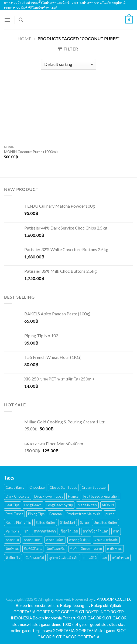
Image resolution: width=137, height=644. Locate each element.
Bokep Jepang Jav (75, 606)
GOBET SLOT (48, 612)
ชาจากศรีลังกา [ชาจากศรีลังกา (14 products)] (45, 531)
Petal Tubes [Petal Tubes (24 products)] (14, 514)
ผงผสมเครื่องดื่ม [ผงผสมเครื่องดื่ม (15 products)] (106, 540)
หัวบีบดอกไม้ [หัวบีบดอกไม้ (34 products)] (35, 558)
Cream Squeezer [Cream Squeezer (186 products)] (94, 487)
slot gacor (42, 624)
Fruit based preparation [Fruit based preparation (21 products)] (101, 496)
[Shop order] (68, 64)
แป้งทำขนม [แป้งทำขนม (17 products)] (120, 558)
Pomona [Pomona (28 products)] (56, 514)
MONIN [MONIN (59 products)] (108, 505)
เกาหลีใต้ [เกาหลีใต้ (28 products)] (90, 558)
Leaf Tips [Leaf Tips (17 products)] (13, 505)
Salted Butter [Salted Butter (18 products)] (46, 522)
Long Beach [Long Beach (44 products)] (33, 505)
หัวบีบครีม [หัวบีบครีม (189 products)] (13, 558)
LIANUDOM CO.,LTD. (112, 599)
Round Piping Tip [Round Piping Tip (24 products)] (18, 522)
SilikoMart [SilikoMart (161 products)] (68, 522)
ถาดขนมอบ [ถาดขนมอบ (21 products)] (32, 540)
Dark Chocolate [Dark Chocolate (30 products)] (18, 496)
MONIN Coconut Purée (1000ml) (31, 152)
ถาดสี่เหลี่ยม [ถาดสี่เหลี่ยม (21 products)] (55, 540)
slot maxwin (23, 624)
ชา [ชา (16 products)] (26, 531)
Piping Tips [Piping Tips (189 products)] (36, 514)
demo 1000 (61, 624)
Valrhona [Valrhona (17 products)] (13, 531)
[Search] (21, 20)
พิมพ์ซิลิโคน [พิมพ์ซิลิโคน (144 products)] (33, 549)
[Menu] (7, 20)
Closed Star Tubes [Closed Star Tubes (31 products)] (63, 487)
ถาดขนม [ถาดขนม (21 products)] (12, 540)
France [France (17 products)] (73, 496)
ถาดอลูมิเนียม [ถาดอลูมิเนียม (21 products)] (79, 540)
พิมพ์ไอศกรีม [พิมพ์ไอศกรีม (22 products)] (56, 549)
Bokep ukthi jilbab (106, 606)
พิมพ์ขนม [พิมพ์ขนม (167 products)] (12, 549)
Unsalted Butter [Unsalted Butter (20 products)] (105, 522)
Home (24, 38)
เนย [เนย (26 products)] (104, 558)
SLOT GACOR (89, 618)
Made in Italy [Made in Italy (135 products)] (87, 505)
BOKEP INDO (98, 612)
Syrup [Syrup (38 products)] (84, 522)
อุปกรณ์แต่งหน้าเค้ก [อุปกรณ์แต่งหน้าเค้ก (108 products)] (64, 558)
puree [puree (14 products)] (110, 514)
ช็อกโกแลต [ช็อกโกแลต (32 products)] (69, 531)
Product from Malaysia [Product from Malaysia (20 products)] (84, 514)
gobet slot (99, 624)
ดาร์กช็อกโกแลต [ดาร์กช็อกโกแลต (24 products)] (95, 531)
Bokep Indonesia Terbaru (38, 606)
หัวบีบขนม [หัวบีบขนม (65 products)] (114, 549)
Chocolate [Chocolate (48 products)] (37, 487)
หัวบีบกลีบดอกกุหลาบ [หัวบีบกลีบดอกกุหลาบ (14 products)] (86, 549)
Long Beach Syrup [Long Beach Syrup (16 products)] (60, 505)
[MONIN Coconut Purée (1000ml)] (35, 111)
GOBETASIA (25, 612)
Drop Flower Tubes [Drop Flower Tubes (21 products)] (49, 496)
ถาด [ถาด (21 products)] (116, 531)
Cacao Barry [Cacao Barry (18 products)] (15, 487)
